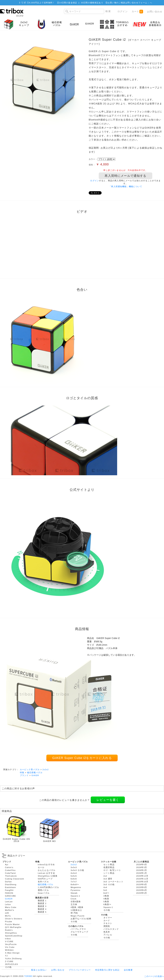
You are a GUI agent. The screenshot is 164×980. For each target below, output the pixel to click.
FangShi (9, 890)
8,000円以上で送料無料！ (42, 3)
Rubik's (9, 930)
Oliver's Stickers (14, 919)
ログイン (123, 11)
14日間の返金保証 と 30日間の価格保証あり (81, 3)
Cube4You (10, 870)
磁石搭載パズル (35, 772)
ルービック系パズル (30, 769)
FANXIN (9, 893)
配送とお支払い (39, 970)
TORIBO (28, 976)
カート (137, 12)
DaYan (8, 882)
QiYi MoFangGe (13, 927)
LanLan (9, 901)
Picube (9, 921)
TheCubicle (11, 876)
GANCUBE (10, 896)
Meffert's (10, 910)
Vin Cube (10, 947)
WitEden (9, 950)
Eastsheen (10, 887)
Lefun (8, 904)
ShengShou (11, 933)
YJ (6, 956)
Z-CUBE (9, 961)
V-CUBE (9, 941)
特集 (22, 772)
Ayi (7, 864)
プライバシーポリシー (80, 970)
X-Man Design (12, 953)
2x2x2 (46, 769)
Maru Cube (11, 907)
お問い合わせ (155, 12)
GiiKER (35, 775)
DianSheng (11, 884)
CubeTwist (10, 873)
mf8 (7, 913)
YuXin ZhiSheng (13, 958)
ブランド (24, 775)
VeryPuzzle (11, 944)
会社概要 (128, 970)
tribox (8, 939)
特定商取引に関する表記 (107, 970)
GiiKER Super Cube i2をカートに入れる (82, 758)
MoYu (8, 916)
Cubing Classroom (15, 879)
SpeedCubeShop (14, 936)
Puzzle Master (12, 924)
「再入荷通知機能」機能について (125, 186)
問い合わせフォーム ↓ (139, 3)
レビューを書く (108, 800)
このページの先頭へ (154, 976)
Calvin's (9, 867)
